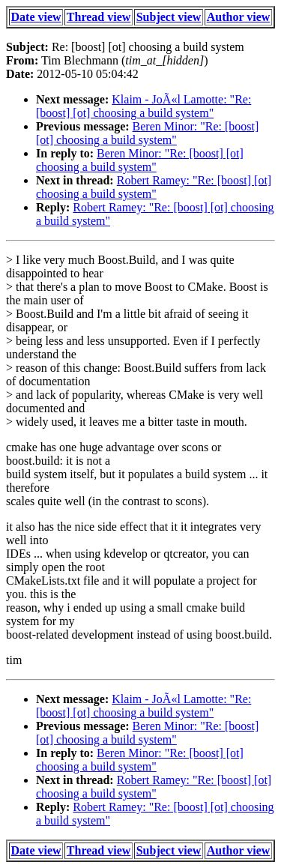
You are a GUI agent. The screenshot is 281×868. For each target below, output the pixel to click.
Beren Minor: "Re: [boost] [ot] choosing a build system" (147, 133)
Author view (239, 17)
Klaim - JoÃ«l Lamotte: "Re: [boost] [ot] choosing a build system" (143, 106)
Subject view (169, 17)
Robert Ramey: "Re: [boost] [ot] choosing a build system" (154, 187)
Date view (36, 17)
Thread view (99, 17)
